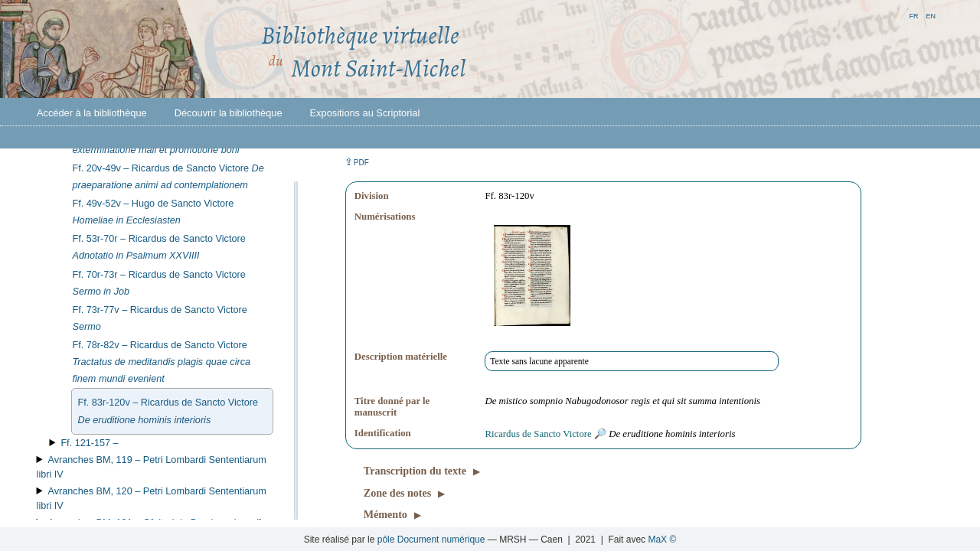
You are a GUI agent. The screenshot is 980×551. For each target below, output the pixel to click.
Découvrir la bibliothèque (229, 113)
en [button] (931, 15)
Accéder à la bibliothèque (92, 113)
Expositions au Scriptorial (365, 113)
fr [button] (913, 15)
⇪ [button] (357, 162)
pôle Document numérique (431, 540)
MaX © (662, 540)
